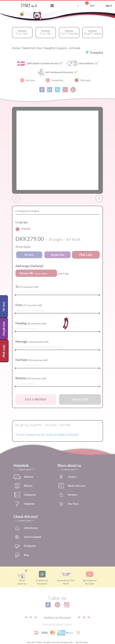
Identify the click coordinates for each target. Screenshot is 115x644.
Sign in (105, 6)
